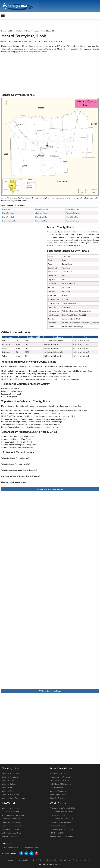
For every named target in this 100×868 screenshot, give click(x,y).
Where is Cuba (8, 791)
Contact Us (24, 860)
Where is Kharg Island (11, 808)
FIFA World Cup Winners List (62, 812)
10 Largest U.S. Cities (59, 773)
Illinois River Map (72, 217)
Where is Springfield (73, 213)
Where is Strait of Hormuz (60, 780)
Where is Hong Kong (10, 773)
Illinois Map (6, 209)
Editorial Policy (51, 860)
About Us (12, 860)
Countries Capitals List (11, 819)
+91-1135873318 (11, 848)
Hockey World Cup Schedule (62, 836)
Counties (36, 31)
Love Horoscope (57, 787)
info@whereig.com (31, 848)
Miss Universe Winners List (61, 777)
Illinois (28, 31)
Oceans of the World (10, 812)
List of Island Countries (11, 833)
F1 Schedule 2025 (57, 833)
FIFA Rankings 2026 (58, 815)
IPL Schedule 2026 (58, 826)
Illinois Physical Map (9, 221)
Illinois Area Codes (9, 217)
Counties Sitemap (57, 798)
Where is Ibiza (8, 787)
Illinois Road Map (41, 221)
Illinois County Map (42, 209)
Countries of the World (11, 822)
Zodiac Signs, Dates (58, 795)
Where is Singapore (10, 777)
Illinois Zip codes (8, 213)
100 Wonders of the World (13, 815)
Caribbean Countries (10, 829)
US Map (11, 31)
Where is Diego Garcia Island (14, 798)
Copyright (77, 860)
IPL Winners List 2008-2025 (61, 829)
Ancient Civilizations (10, 836)
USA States (19, 31)
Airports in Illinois (41, 213)
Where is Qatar (8, 780)
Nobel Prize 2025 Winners (61, 784)
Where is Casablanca (58, 791)
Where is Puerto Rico (11, 795)
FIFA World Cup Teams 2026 (62, 819)
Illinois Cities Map (72, 209)
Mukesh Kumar (27, 41)
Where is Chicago (73, 221)
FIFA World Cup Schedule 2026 (63, 808)
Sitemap (87, 860)
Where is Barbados (10, 784)
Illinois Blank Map (41, 217)
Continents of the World (12, 826)
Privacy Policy (37, 860)
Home (4, 31)
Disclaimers (65, 860)
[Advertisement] (50, 73)
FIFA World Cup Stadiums (60, 822)
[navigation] (3, 16)
